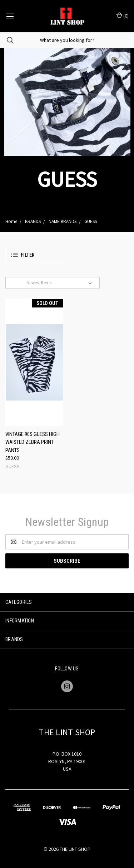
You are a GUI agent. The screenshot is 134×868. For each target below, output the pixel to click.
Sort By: (17, 283)
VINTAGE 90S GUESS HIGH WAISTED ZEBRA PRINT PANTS (33, 442)
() (123, 16)
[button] (35, 255)
